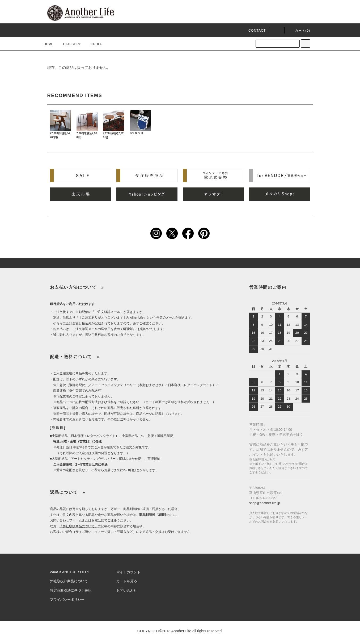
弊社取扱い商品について (69, 581)
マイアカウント (128, 572)
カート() (299, 31)
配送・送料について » (75, 357)
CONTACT (257, 31)
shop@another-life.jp (265, 503)
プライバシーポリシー (67, 599)
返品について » (68, 492)
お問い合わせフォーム (66, 520)
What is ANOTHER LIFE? (70, 572)
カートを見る (127, 581)
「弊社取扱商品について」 (79, 526)
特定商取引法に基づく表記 (71, 590)
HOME (49, 44)
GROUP (93, 44)
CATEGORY (69, 44)
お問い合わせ (127, 590)
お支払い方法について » (77, 287)
